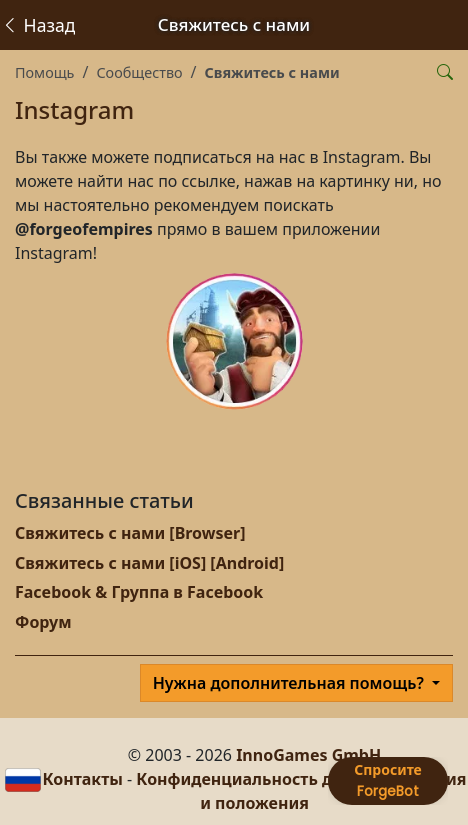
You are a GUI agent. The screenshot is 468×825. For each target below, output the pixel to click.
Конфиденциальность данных (260, 779)
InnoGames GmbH (308, 755)
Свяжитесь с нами (272, 72)
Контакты (82, 779)
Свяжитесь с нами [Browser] (130, 533)
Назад (38, 25)
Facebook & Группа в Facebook (139, 592)
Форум (43, 622)
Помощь (44, 72)
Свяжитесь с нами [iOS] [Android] (149, 563)
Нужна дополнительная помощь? (290, 683)
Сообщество (139, 72)
